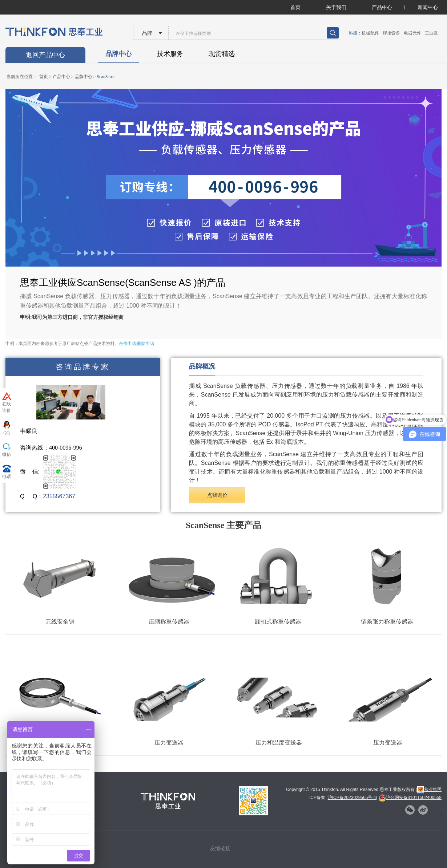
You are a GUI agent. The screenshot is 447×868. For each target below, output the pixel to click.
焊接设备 (391, 33)
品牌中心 (118, 54)
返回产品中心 (45, 55)
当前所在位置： (22, 77)
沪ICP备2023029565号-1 (352, 798)
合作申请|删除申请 (137, 344)
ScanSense (106, 77)
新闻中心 (428, 7)
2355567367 (59, 496)
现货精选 (222, 54)
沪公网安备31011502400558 (410, 798)
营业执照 (429, 790)
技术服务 (170, 54)
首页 (295, 7)
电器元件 (412, 33)
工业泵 (431, 33)
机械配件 (370, 33)
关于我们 (336, 7)
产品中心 (382, 7)
